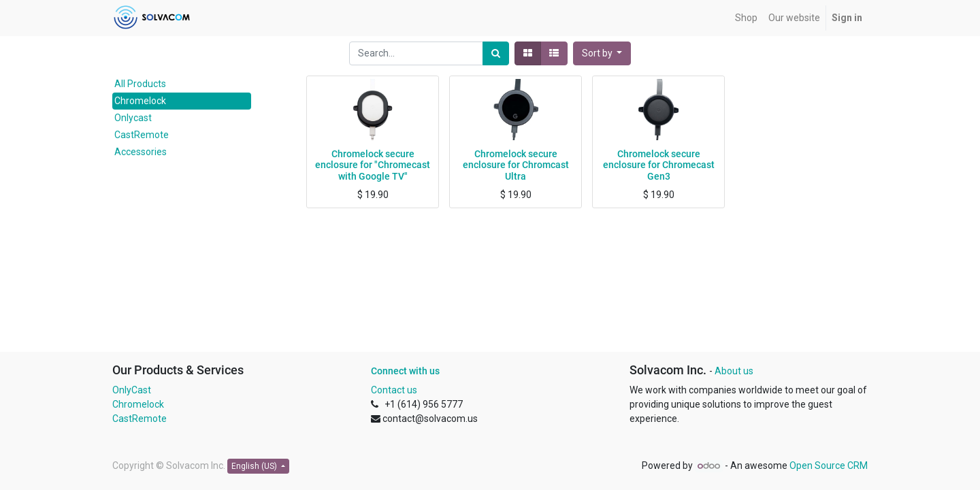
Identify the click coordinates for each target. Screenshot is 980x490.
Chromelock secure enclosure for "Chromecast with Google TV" (373, 165)
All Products (140, 84)
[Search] (496, 53)
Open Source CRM (829, 465)
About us (734, 371)
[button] (602, 53)
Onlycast (133, 118)
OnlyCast (132, 390)
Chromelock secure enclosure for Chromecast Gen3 (659, 165)
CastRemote (142, 135)
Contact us (394, 390)
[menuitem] (746, 18)
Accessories (141, 152)
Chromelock (140, 101)
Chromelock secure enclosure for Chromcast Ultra (516, 165)
